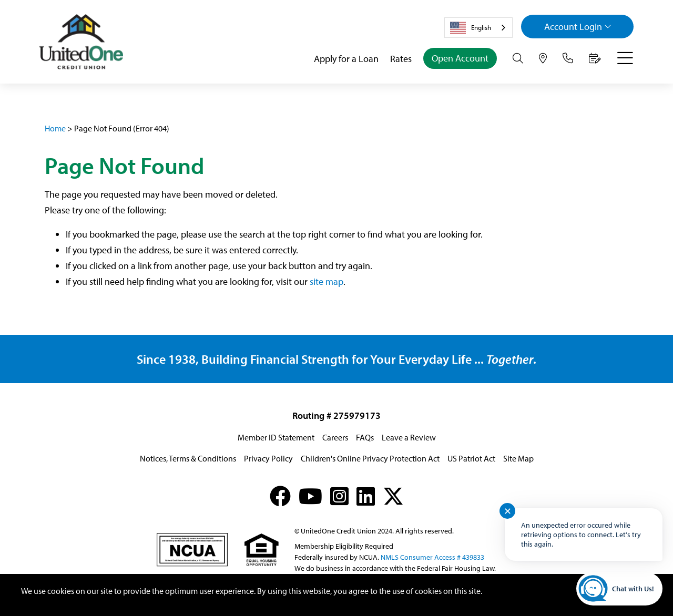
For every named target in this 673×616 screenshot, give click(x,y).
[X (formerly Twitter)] (393, 496)
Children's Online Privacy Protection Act (370, 458)
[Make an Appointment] (595, 58)
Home (55, 128)
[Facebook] (280, 496)
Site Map (518, 458)
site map (327, 281)
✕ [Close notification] (508, 511)
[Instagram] (339, 496)
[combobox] (478, 28)
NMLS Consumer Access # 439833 (432, 557)
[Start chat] (619, 589)
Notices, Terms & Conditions (188, 458)
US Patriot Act (471, 458)
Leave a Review (409, 437)
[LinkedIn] (366, 496)
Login (578, 27)
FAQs (365, 437)
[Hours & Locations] (543, 58)
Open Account (460, 58)
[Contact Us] (568, 58)
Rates (401, 59)
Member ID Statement (276, 437)
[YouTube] (310, 496)
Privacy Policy (268, 458)
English (471, 28)
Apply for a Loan (346, 59)
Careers (335, 437)
